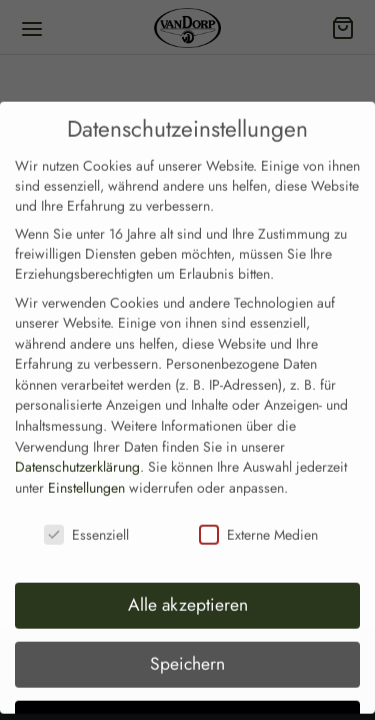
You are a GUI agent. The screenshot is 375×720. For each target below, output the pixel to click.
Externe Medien (258, 504)
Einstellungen (86, 458)
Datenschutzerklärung (77, 437)
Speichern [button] (187, 634)
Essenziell (86, 504)
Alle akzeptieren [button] (188, 575)
